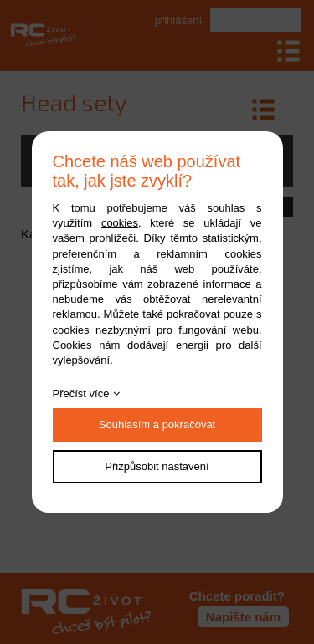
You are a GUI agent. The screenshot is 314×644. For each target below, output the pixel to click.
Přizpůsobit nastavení (157, 466)
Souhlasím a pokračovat (157, 424)
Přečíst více (81, 394)
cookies (120, 223)
